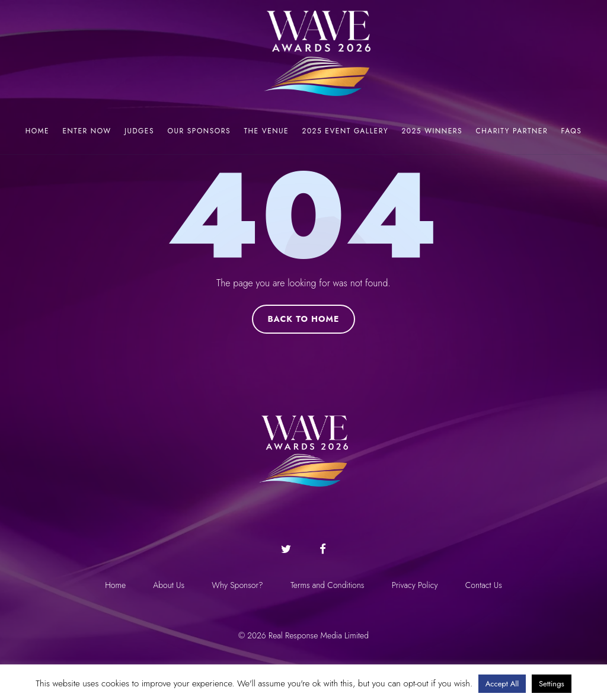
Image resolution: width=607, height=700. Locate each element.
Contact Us (486, 585)
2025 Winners (432, 131)
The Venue (266, 131)
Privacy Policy (416, 585)
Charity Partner (512, 131)
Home (37, 131)
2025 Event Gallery (346, 131)
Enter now (87, 131)
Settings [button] (552, 684)
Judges (139, 131)
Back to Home (303, 319)
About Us (167, 585)
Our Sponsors (199, 131)
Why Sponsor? (237, 585)
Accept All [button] (502, 684)
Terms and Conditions (328, 585)
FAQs (572, 131)
